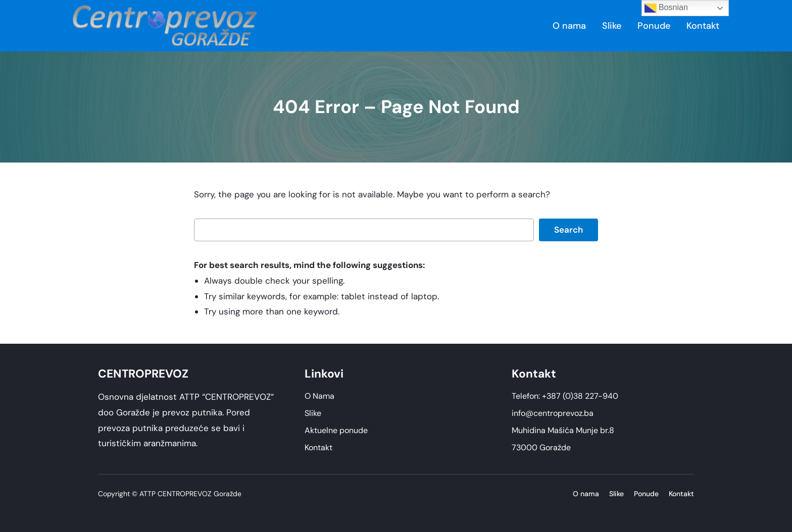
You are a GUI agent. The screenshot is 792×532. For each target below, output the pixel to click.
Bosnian (666, 8)
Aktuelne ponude (336, 430)
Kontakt (318, 447)
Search (568, 230)
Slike (313, 413)
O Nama (319, 396)
